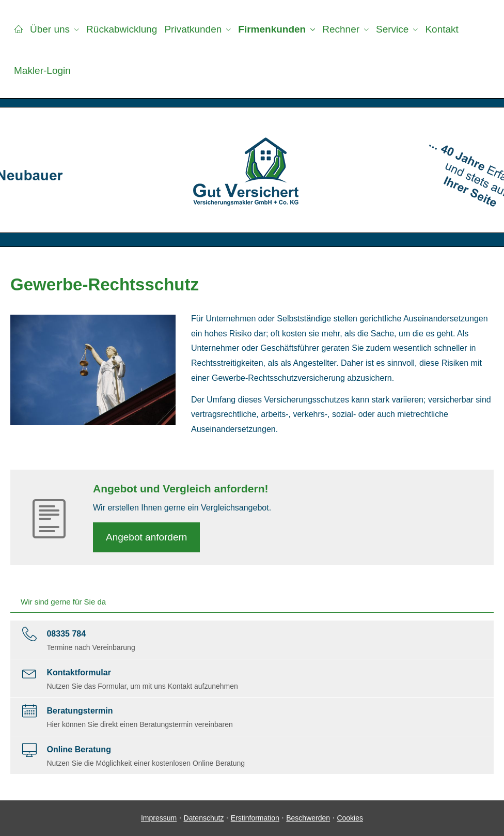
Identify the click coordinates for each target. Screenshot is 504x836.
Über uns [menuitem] (50, 29)
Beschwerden (308, 818)
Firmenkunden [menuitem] (272, 29)
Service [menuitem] (392, 29)
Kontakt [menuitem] (442, 29)
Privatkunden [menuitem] (193, 29)
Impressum (159, 818)
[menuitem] (18, 29)
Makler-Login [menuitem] (42, 71)
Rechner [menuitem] (341, 29)
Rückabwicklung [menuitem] (122, 29)
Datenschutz (204, 818)
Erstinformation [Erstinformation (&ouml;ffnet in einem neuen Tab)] (255, 818)
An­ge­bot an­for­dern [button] (146, 537)
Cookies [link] (350, 818)
